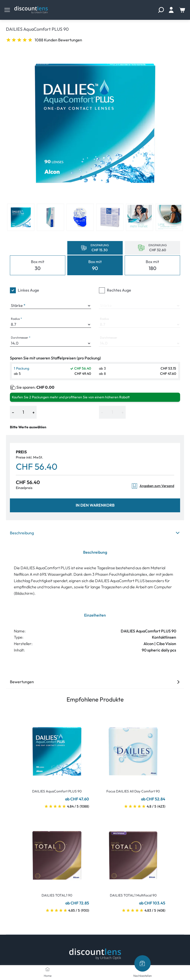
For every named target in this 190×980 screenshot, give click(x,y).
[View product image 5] (140, 217)
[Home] (47, 969)
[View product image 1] (21, 217)
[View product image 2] (50, 217)
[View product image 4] (110, 217)
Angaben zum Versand (153, 486)
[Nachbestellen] (142, 963)
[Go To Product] (57, 748)
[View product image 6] (169, 217)
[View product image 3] (80, 217)
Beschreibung (95, 533)
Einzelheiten (95, 615)
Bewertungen (95, 682)
